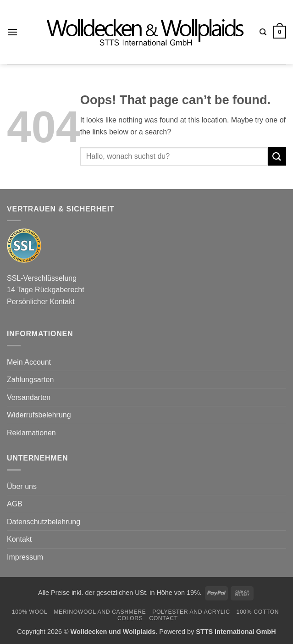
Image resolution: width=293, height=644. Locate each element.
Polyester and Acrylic (191, 612)
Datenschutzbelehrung (44, 522)
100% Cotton (257, 612)
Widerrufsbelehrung (39, 415)
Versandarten (29, 397)
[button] (12, 32)
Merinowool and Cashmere (100, 612)
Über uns (22, 486)
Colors (130, 618)
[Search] (263, 32)
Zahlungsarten (30, 380)
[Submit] (277, 156)
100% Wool (30, 612)
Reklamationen (31, 433)
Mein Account (29, 362)
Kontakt (19, 539)
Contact (163, 618)
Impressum (25, 557)
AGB (15, 504)
